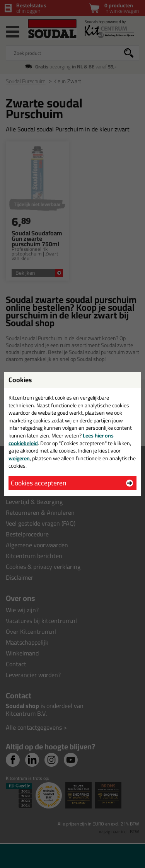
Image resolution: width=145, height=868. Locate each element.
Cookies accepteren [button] (38, 483)
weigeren (19, 458)
